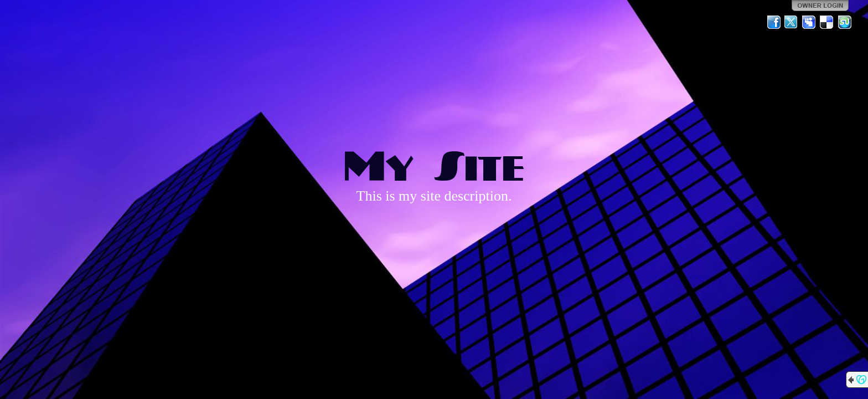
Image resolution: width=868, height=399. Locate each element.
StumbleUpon (845, 22)
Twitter (792, 22)
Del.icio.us (827, 22)
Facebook (774, 22)
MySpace (809, 22)
